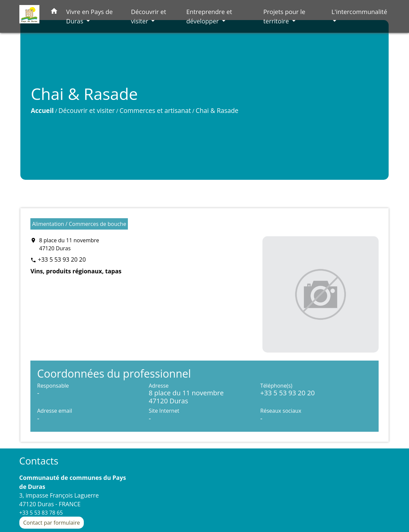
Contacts (39, 461)
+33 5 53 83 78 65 (41, 513)
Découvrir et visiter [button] (148, 16)
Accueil (42, 110)
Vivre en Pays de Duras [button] (89, 16)
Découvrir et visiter (87, 110)
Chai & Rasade (217, 110)
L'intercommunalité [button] (359, 12)
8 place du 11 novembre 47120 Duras (69, 244)
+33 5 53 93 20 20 (62, 259)
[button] (54, 12)
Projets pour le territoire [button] (284, 16)
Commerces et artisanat (155, 110)
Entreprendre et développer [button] (209, 16)
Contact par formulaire (52, 523)
